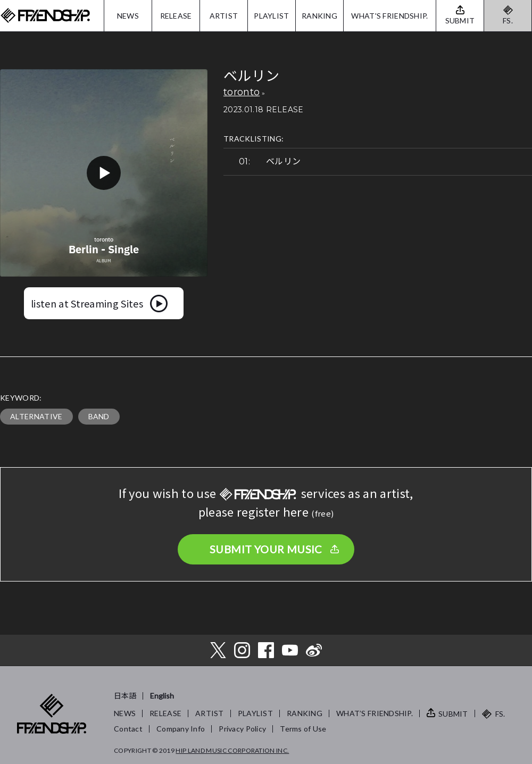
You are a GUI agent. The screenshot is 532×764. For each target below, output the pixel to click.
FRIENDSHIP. (45, 16)
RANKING (319, 16)
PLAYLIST (271, 16)
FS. (508, 20)
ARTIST (224, 16)
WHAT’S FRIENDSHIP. (375, 713)
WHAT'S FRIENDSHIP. (389, 16)
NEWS (128, 16)
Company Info (181, 729)
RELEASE (176, 16)
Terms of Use (303, 729)
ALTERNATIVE (36, 416)
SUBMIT (453, 714)
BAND (99, 416)
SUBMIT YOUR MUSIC (266, 549)
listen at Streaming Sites (87, 303)
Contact (128, 729)
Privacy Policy (242, 729)
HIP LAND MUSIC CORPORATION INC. (232, 750)
